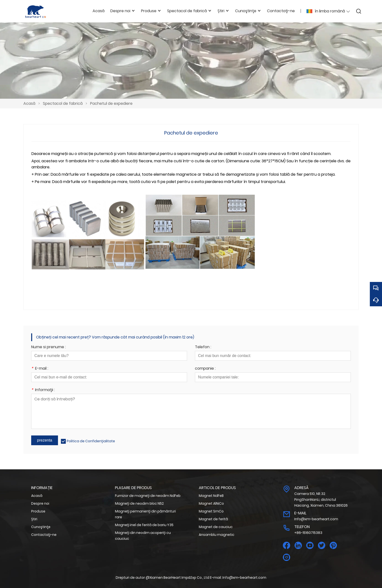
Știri (34, 519)
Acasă (29, 103)
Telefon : (203, 347)
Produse (38, 511)
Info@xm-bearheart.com (316, 519)
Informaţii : (43, 390)
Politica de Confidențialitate (91, 441)
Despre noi (40, 503)
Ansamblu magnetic (217, 535)
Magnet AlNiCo (211, 503)
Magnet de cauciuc (216, 527)
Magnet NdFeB (211, 496)
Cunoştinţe (41, 527)
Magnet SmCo (211, 511)
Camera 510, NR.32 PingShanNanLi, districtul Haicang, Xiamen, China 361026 (321, 500)
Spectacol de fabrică (63, 103)
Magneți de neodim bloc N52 (139, 503)
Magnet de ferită (213, 519)
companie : (205, 369)
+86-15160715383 (308, 533)
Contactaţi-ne (44, 535)
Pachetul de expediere (111, 103)
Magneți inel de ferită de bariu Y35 (144, 525)
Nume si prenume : (48, 347)
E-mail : (40, 369)
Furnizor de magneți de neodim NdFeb (148, 496)
